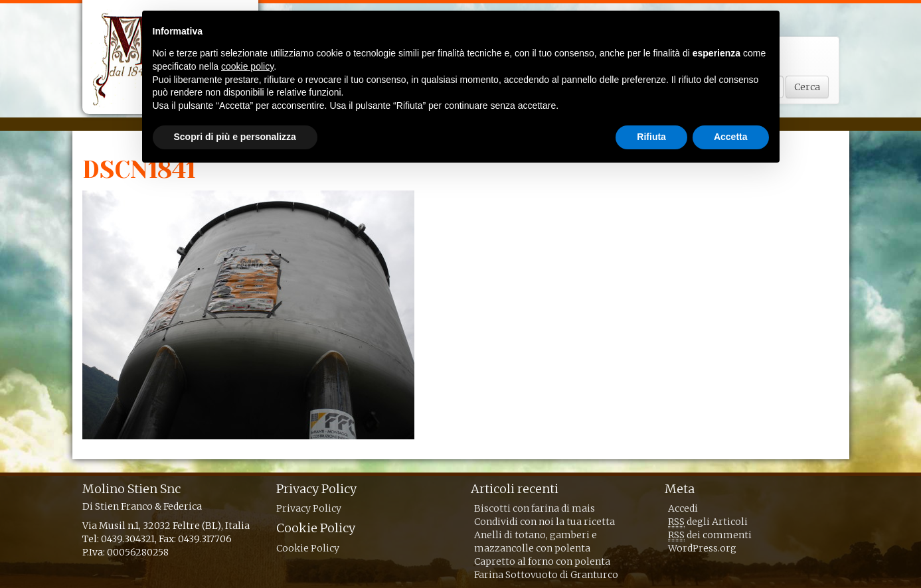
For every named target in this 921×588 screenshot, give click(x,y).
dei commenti (710, 535)
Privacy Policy (309, 508)
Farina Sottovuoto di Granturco (546, 575)
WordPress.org (702, 548)
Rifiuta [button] (651, 137)
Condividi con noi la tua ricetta (544, 522)
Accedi (683, 508)
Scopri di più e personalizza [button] (235, 137)
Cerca (807, 87)
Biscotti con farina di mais (535, 508)
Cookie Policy (308, 548)
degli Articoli (708, 522)
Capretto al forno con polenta (542, 561)
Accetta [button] (731, 137)
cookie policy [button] (247, 66)
